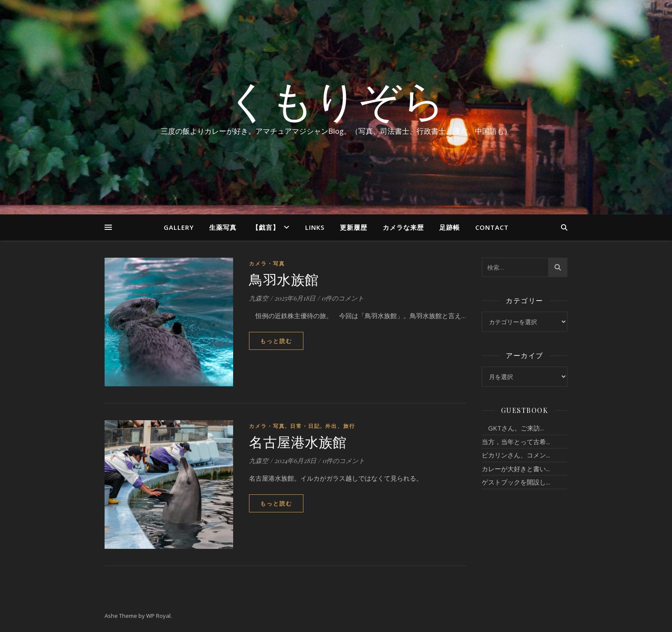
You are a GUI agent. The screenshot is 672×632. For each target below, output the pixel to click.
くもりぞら (336, 99)
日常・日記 (305, 426)
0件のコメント (343, 298)
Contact (492, 227)
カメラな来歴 (403, 227)
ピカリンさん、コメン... (516, 455)
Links (315, 227)
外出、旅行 (340, 426)
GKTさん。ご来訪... (513, 428)
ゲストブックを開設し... (516, 482)
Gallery (179, 227)
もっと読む (276, 341)
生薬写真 (223, 227)
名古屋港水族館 (298, 441)
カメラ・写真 (267, 263)
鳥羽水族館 (284, 279)
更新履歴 (354, 227)
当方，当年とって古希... (516, 442)
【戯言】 (266, 227)
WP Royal (158, 616)
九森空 (259, 298)
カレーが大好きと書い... (516, 469)
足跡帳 (450, 227)
